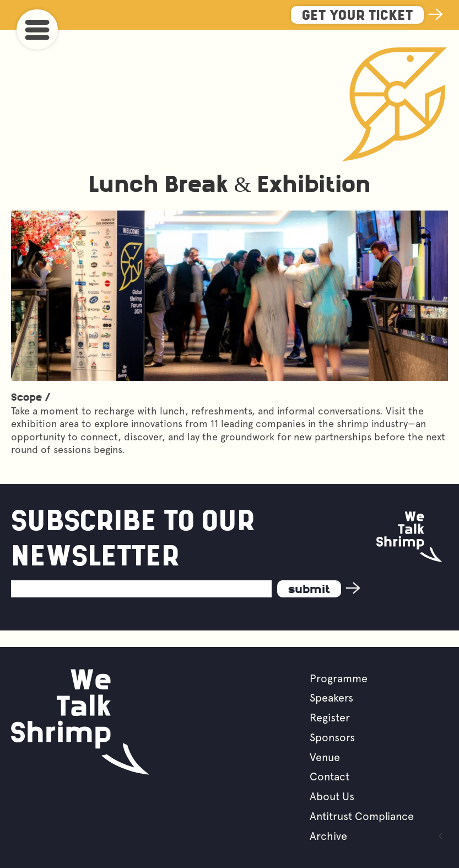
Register (330, 718)
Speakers (331, 698)
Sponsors (332, 737)
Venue (325, 757)
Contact (330, 777)
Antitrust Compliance (362, 816)
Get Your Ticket (357, 16)
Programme (339, 678)
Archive (328, 836)
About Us (332, 796)
